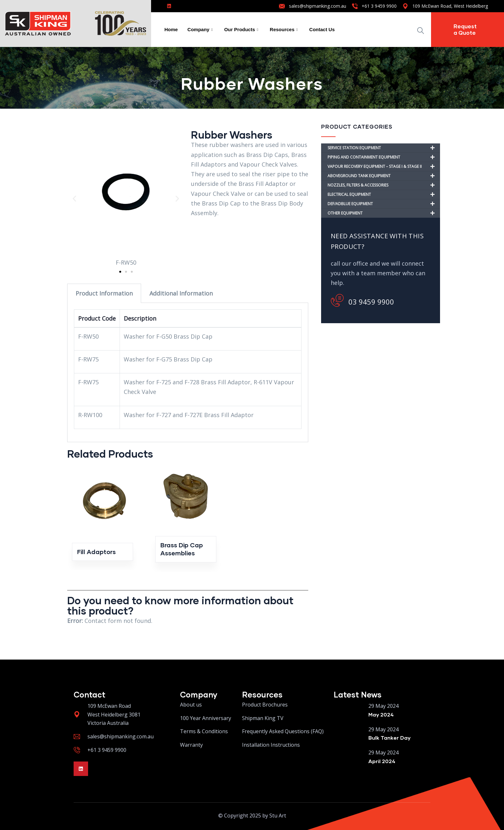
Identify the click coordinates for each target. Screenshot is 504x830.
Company (200, 30)
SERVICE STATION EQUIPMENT (384, 148)
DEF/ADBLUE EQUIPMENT (384, 204)
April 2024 (382, 761)
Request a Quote (465, 29)
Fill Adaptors (96, 552)
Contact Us (322, 29)
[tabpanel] (188, 373)
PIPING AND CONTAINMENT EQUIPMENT (384, 157)
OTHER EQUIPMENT (384, 213)
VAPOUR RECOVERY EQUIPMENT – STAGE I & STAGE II (384, 167)
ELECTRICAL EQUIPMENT (384, 195)
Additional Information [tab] (181, 293)
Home (171, 29)
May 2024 (381, 714)
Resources (284, 30)
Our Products (241, 30)
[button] (74, 199)
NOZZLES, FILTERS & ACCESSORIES (384, 185)
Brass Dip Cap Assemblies (182, 549)
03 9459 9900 (362, 300)
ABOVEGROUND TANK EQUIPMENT (384, 176)
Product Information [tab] (104, 293)
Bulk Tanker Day (389, 738)
